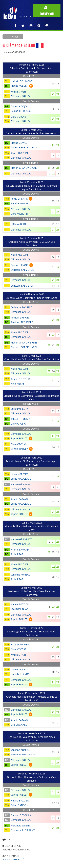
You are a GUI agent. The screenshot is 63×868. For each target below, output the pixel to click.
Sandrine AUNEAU (20, 575)
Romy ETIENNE (19, 199)
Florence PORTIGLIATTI (24, 147)
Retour (14, 37)
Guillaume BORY (19, 409)
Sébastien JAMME (20, 419)
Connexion (47, 11)
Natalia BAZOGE (20, 604)
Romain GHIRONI (20, 318)
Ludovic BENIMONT (22, 81)
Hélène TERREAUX (21, 111)
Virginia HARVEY (19, 449)
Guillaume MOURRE (21, 307)
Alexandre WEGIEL (21, 826)
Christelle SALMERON (22, 270)
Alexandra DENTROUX (23, 754)
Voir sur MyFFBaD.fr (14, 859)
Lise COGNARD (19, 725)
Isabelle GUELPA (20, 203)
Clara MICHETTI (19, 214)
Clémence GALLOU (21, 96)
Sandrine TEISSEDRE (22, 322)
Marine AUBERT (19, 86)
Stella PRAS (17, 554)
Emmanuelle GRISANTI (23, 830)
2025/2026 (25, 16)
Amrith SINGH (18, 92)
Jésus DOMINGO (20, 644)
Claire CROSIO (18, 424)
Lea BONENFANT (20, 609)
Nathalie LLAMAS (20, 674)
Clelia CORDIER (19, 117)
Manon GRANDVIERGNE (24, 168)
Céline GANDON (19, 805)
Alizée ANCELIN (19, 153)
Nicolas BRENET (20, 474)
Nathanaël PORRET (21, 484)
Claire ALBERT (18, 224)
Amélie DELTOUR (20, 379)
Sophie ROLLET (19, 438)
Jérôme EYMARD (20, 550)
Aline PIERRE (17, 384)
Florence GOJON (20, 106)
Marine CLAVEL (19, 143)
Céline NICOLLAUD (21, 479)
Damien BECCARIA (21, 815)
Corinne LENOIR (19, 265)
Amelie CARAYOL (20, 499)
